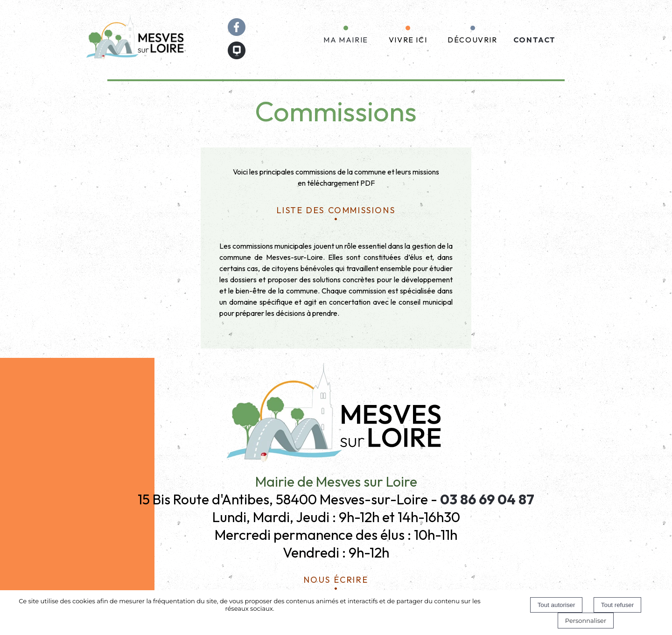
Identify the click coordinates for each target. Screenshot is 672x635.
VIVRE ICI (408, 40)
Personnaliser (586, 621)
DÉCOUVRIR (472, 40)
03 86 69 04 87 (487, 499)
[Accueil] (136, 40)
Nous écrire (336, 578)
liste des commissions (336, 209)
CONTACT (535, 40)
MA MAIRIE (346, 40)
